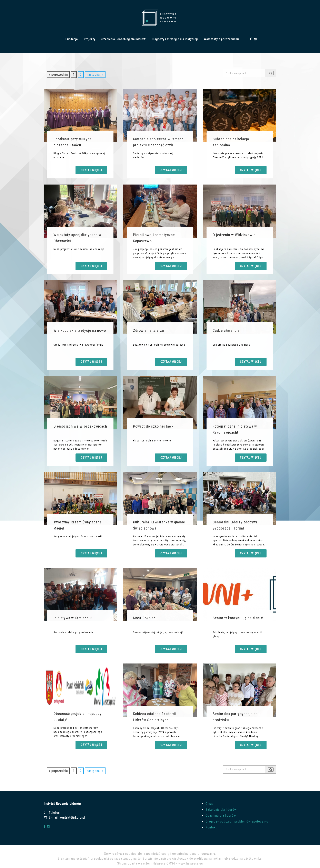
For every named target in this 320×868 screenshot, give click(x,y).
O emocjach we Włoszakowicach (80, 426)
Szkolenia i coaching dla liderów (124, 39)
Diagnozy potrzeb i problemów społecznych (238, 821)
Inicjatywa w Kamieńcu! (73, 618)
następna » (95, 75)
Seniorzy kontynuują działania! (238, 618)
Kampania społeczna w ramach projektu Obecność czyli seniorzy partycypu (158, 145)
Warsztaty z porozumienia (222, 39)
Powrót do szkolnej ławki (154, 426)
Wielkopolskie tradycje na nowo (80, 330)
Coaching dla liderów (221, 815)
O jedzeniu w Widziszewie (234, 235)
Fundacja (72, 39)
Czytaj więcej (91, 170)
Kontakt (211, 827)
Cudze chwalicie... (228, 330)
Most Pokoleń (144, 618)
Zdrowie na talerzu (149, 330)
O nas (209, 804)
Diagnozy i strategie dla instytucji (175, 39)
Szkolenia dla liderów (221, 810)
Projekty (90, 39)
